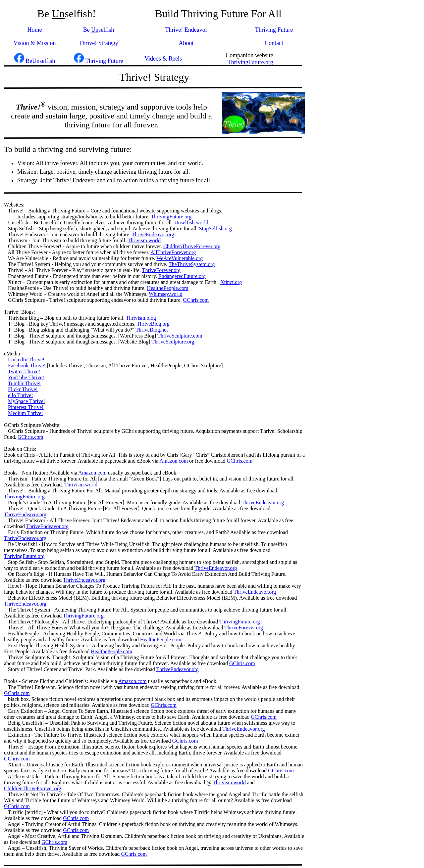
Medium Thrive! (26, 413)
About (186, 43)
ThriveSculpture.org (173, 342)
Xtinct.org (231, 282)
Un (95, 30)
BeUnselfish (40, 61)
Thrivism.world (144, 240)
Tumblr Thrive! (24, 383)
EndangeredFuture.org (182, 276)
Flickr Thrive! (23, 389)
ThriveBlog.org (153, 324)
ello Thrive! (21, 395)
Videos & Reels (162, 59)
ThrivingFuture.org (250, 62)
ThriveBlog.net (152, 330)
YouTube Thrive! (26, 377)
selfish (106, 30)
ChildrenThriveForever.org (192, 246)
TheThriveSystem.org (192, 264)
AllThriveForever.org (173, 252)
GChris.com (196, 300)
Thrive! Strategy (98, 43)
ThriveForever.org (161, 270)
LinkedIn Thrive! (26, 360)
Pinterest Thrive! (26, 407)
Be (87, 30)
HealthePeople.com (168, 288)
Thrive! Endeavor (186, 30)
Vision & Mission (35, 43)
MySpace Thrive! (26, 401)
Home (35, 30)
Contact (274, 43)
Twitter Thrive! (24, 371)
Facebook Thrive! (27, 365)
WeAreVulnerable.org (180, 258)
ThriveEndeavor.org (153, 234)
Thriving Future (274, 30)
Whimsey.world (166, 294)
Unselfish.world (191, 223)
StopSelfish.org (215, 228)
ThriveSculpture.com (180, 336)
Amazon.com (174, 461)
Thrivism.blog (141, 318)
